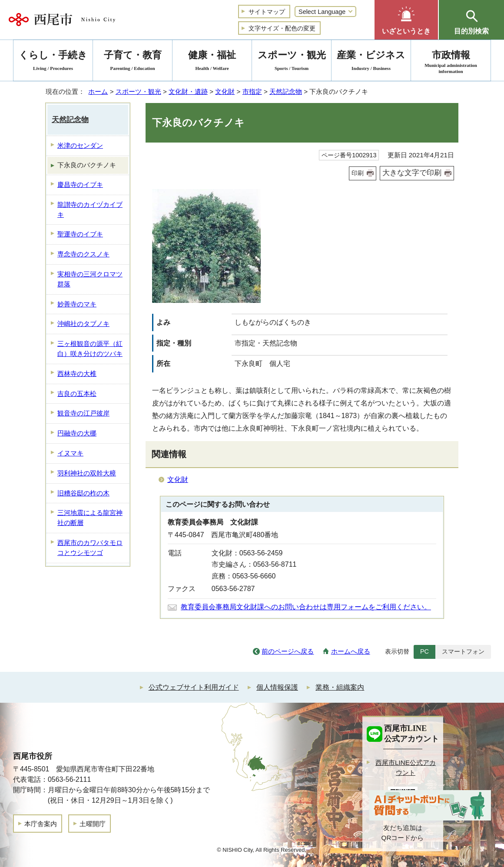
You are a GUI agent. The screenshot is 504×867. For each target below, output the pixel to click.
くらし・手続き (53, 62)
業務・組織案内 (340, 687)
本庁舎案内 (41, 824)
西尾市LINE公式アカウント (406, 767)
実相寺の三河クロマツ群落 (90, 279)
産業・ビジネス (371, 62)
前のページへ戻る (288, 651)
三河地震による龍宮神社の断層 (90, 518)
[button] (406, 20)
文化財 (225, 91)
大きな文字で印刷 (412, 173)
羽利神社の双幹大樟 (87, 473)
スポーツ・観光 (138, 91)
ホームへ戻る (351, 651)
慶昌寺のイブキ (80, 184)
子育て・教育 (133, 62)
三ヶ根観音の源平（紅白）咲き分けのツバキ (90, 349)
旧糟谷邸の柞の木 (83, 493)
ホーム (98, 91)
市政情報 (451, 62)
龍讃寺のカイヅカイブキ (90, 209)
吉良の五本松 (77, 394)
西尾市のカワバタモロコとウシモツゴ (90, 548)
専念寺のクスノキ (83, 254)
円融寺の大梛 (77, 433)
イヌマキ (70, 453)
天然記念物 (286, 91)
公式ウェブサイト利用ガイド (194, 687)
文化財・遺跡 (188, 91)
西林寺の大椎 (77, 374)
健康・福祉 (212, 62)
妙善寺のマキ (77, 304)
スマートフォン (463, 651)
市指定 (252, 91)
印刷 (358, 173)
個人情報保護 (277, 687)
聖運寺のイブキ (80, 234)
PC (424, 651)
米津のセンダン (80, 145)
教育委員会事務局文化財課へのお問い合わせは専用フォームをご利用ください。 (306, 607)
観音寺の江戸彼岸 (83, 413)
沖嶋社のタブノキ (83, 324)
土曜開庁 (93, 824)
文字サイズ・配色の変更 (282, 28)
